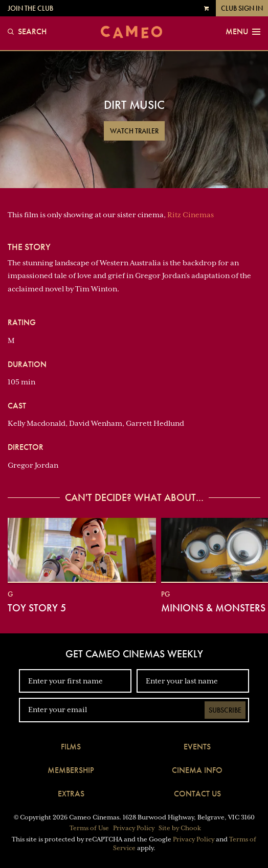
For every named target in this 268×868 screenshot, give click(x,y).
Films (71, 747)
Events (197, 747)
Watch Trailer (134, 131)
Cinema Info (197, 770)
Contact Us (197, 794)
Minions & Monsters (213, 608)
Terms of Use (89, 828)
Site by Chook (180, 828)
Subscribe (225, 710)
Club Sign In (242, 8)
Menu (243, 32)
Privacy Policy (134, 828)
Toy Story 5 (37, 608)
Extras (71, 794)
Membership (71, 770)
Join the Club (30, 8)
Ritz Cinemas (191, 215)
